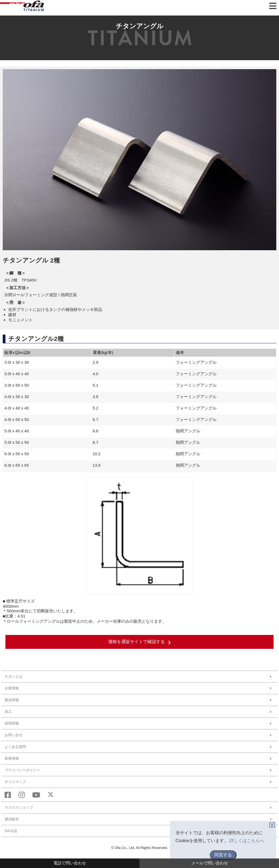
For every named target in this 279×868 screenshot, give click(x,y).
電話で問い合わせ (70, 863)
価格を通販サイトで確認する (139, 642)
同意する (223, 855)
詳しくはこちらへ (247, 841)
